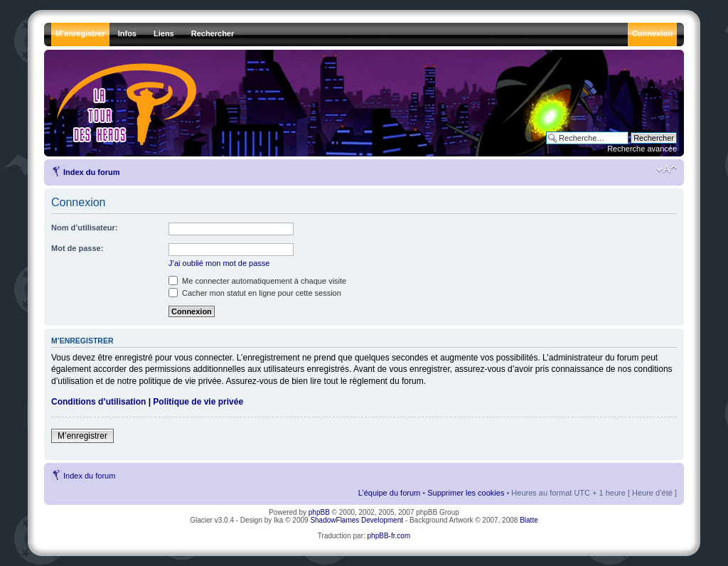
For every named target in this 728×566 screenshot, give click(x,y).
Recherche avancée (642, 149)
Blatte (529, 520)
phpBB (319, 512)
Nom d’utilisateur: (85, 228)
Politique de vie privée (198, 402)
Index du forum (91, 172)
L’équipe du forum (389, 493)
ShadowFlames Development (357, 520)
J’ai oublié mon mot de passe (219, 263)
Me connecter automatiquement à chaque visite (257, 281)
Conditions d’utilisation (98, 402)
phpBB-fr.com (389, 536)
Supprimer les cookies (466, 493)
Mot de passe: (77, 248)
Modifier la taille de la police (667, 169)
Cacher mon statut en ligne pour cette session (255, 293)
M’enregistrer (82, 436)
